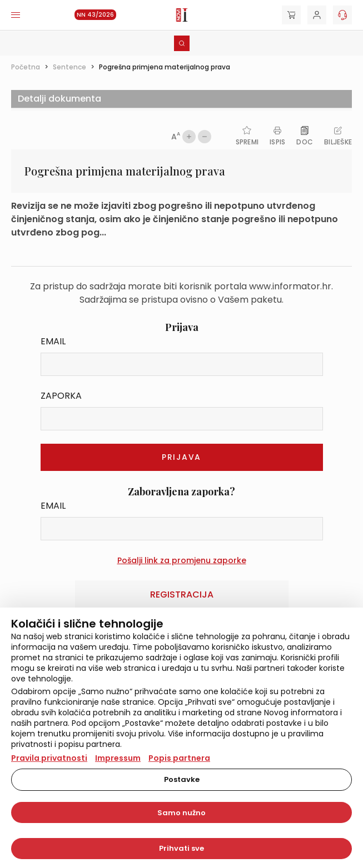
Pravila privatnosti (49, 758)
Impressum (118, 758)
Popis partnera (179, 758)
